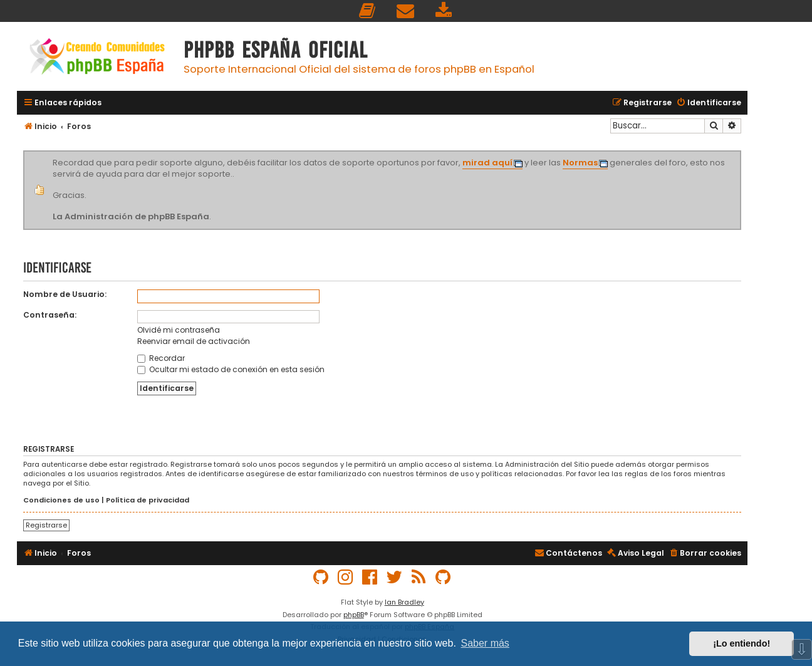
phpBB (354, 615)
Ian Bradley (404, 602)
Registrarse (46, 525)
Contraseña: (50, 315)
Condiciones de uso (61, 500)
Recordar (161, 358)
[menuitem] (368, 11)
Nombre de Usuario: (65, 294)
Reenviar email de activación (194, 341)
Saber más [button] (485, 643)
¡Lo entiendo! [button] (742, 643)
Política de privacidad (148, 500)
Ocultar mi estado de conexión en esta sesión (231, 369)
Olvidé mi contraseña (179, 330)
